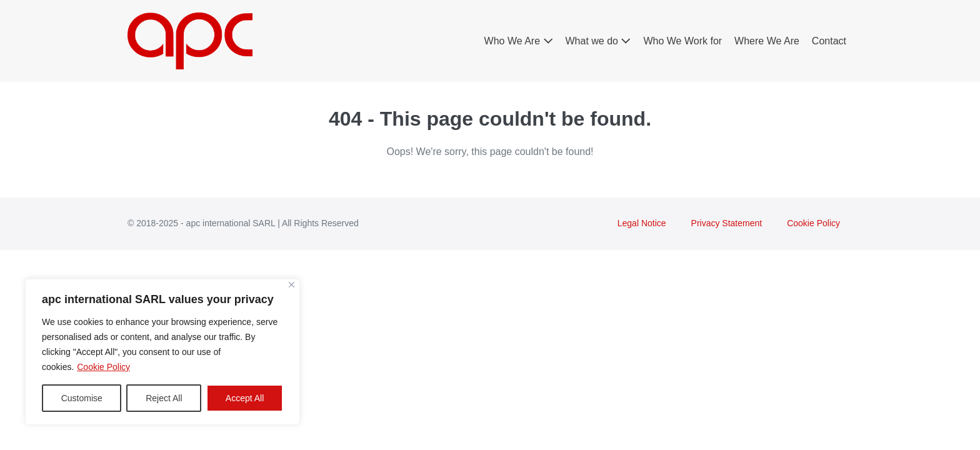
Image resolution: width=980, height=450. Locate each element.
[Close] (292, 285)
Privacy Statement (727, 223)
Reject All (164, 398)
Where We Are (767, 41)
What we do (598, 41)
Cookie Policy (103, 367)
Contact (829, 41)
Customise (82, 398)
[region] (162, 352)
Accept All (245, 398)
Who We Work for (682, 41)
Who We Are (519, 41)
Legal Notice (642, 223)
